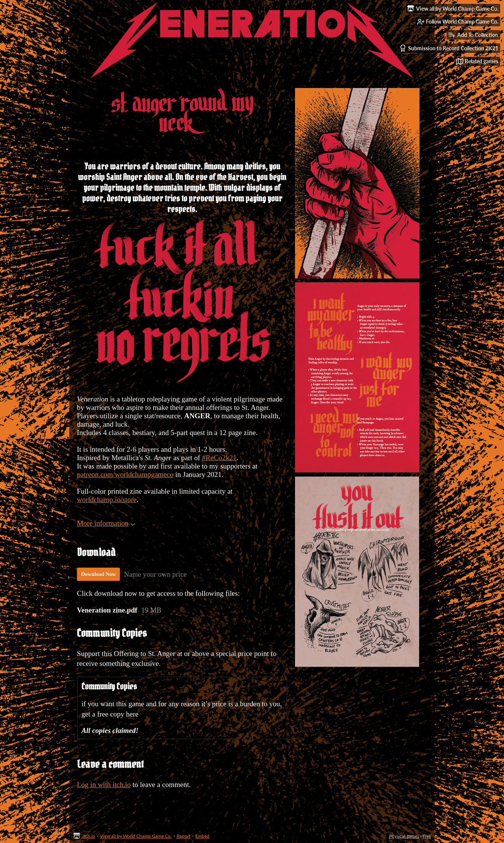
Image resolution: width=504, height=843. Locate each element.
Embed (202, 836)
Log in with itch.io (104, 785)
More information (106, 523)
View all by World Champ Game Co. (136, 836)
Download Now (98, 574)
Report (183, 836)
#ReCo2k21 (219, 458)
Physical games (404, 836)
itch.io (89, 836)
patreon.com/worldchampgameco (125, 474)
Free (427, 836)
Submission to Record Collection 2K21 (449, 48)
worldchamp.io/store (107, 500)
